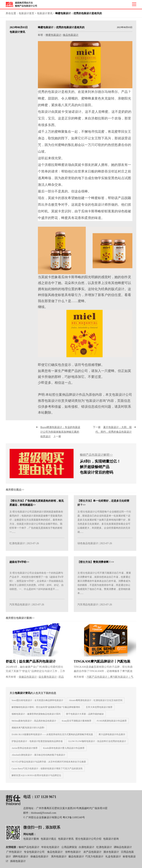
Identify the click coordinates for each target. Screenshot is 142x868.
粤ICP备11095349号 (74, 820)
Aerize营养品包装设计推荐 (25, 751)
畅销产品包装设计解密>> (96, 458)
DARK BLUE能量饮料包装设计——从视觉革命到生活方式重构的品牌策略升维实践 (52, 737)
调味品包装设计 (123, 850)
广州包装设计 (14, 855)
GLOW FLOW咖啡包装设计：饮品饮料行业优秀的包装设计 (97, 744)
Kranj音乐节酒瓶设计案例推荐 (76, 723)
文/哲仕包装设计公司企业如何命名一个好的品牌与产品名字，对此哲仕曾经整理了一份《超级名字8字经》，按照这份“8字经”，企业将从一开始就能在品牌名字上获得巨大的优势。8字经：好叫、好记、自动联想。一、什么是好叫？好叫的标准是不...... (37, 584)
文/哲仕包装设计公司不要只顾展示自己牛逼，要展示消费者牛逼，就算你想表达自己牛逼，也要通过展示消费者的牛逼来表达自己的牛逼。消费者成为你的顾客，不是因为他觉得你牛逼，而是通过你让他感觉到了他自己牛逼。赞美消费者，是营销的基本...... (104, 586)
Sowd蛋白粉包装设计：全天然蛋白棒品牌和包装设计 (37, 703)
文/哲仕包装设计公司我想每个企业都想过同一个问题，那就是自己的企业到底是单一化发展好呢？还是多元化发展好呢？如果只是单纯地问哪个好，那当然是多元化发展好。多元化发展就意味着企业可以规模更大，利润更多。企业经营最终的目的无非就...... (104, 525)
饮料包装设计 (73, 855)
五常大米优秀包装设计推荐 (99, 710)
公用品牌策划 (69, 850)
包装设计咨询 (111, 842)
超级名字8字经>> (19, 565)
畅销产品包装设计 (29, 850)
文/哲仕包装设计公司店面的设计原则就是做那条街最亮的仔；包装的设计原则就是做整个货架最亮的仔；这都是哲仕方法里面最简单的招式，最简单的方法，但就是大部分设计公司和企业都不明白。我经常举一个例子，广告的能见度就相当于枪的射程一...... (36, 525)
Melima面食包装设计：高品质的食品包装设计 (34, 723)
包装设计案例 (31, 842)
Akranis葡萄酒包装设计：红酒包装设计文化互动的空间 (96, 703)
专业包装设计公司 (34, 855)
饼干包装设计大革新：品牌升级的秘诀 (85, 717)
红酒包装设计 (17, 546)
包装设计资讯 (45, 13)
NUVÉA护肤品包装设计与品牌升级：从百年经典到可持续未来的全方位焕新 (49, 764)
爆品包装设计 (76, 859)
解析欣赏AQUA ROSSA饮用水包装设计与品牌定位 (36, 778)
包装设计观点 (48, 842)
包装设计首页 (26, 13)
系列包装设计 (59, 859)
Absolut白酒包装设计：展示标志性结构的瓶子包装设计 (38, 758)
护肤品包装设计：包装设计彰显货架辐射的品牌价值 (37, 744)
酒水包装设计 (111, 855)
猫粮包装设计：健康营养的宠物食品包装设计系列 (36, 717)
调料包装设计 (21, 859)
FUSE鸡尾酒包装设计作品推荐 (112, 723)
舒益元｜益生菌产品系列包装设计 (31, 664)
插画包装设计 (18, 864)
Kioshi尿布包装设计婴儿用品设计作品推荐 (64, 751)
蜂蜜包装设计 (53, 35)
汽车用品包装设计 (20, 607)
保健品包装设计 (28, 680)
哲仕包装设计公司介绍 (88, 842)
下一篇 (112, 432)
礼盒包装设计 (113, 859)
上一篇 (60, 435)
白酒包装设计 (87, 850)
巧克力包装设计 (94, 859)
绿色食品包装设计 (88, 546)
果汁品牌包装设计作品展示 (112, 737)
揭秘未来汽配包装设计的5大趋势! (28, 730)
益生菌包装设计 (48, 680)
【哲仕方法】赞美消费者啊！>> (96, 565)
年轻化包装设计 (50, 850)
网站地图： (30, 837)
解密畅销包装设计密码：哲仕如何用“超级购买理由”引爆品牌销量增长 (46, 710)
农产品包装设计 (92, 855)
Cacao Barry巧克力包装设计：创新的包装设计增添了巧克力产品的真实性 (47, 771)
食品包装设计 (71, 35)
